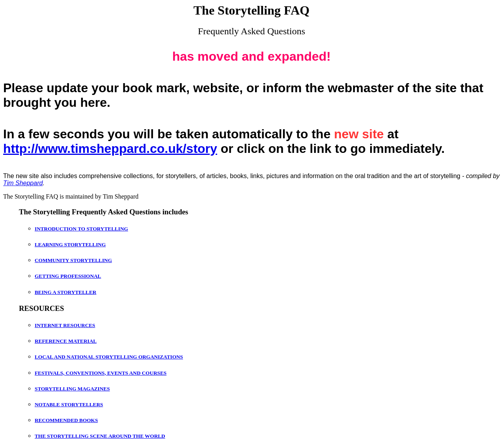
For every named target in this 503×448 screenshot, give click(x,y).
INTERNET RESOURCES (65, 325)
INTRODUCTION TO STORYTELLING (81, 229)
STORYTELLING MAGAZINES (72, 389)
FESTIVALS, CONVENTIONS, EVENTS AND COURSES (101, 373)
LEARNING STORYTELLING (70, 244)
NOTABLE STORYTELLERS (69, 404)
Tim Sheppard (23, 183)
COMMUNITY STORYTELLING (73, 260)
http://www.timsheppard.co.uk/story (110, 149)
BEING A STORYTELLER (65, 292)
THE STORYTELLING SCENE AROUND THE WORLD (100, 436)
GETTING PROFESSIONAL (68, 276)
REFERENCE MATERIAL (66, 341)
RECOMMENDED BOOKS (66, 420)
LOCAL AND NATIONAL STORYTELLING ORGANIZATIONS (109, 357)
